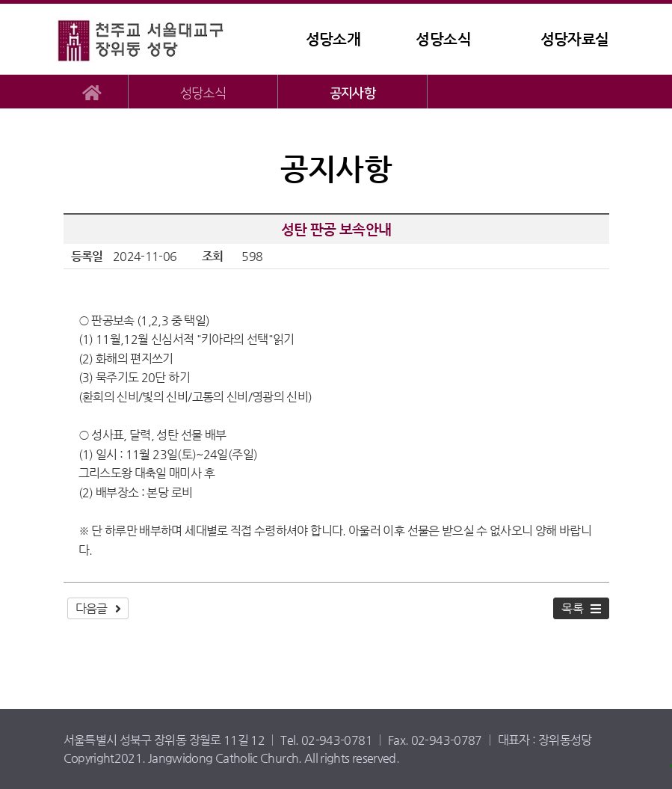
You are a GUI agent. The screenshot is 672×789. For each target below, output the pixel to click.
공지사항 (352, 93)
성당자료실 (575, 39)
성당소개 (333, 39)
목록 (572, 608)
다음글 (92, 608)
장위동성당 (149, 39)
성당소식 (443, 39)
